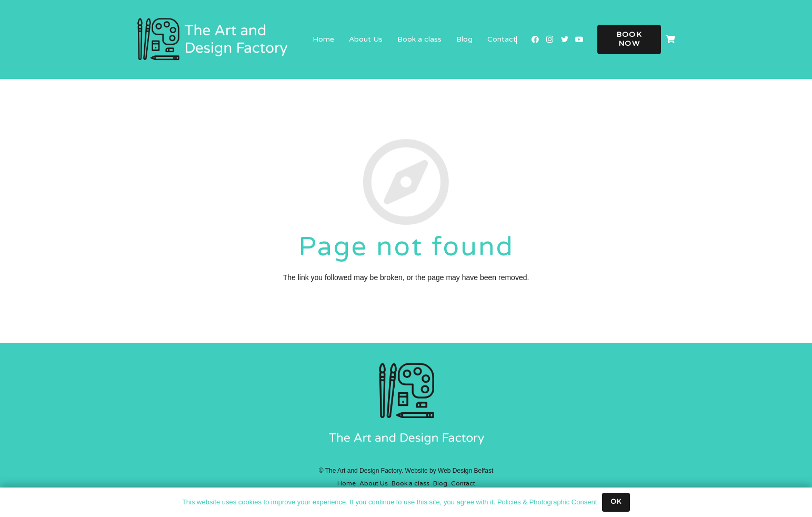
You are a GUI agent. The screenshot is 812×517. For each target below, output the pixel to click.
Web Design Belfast (465, 471)
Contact (463, 483)
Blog (440, 483)
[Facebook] (535, 39)
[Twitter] (565, 39)
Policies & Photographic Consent (547, 502)
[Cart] (670, 39)
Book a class (410, 483)
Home (347, 483)
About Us (374, 483)
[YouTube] (579, 39)
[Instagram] (550, 39)
